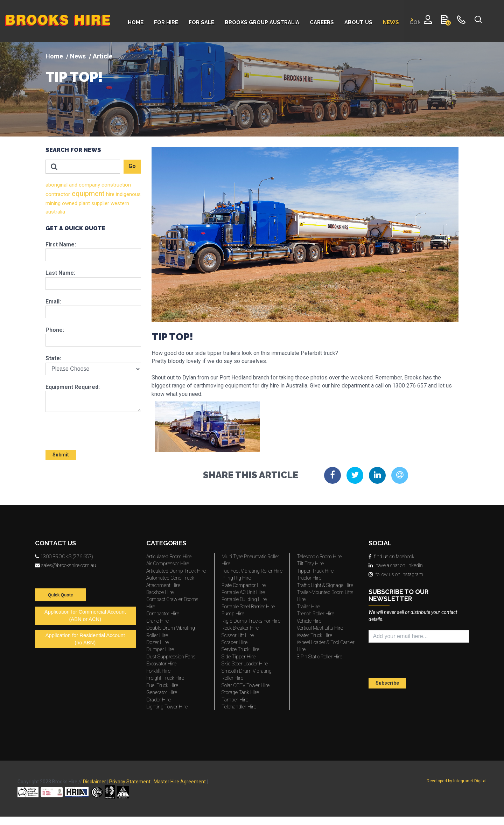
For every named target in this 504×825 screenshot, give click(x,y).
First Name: (61, 244)
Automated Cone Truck (170, 578)
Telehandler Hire (239, 707)
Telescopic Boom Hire (319, 557)
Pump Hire (233, 614)
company (89, 185)
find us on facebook (391, 557)
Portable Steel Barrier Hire (248, 607)
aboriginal (57, 185)
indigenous (128, 194)
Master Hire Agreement (180, 782)
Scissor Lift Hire (238, 635)
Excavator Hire (161, 664)
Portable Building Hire (244, 599)
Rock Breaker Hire (240, 628)
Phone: (55, 330)
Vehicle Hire (309, 621)
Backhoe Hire (160, 592)
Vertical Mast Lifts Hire (320, 628)
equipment (87, 194)
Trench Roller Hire (316, 614)
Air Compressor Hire (168, 564)
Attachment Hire (163, 585)
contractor (58, 194)
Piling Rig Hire (236, 578)
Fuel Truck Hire (162, 685)
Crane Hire (157, 621)
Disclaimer (94, 782)
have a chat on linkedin (396, 565)
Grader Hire (159, 700)
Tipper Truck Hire (315, 571)
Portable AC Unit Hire (243, 592)
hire (110, 194)
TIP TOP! (74, 77)
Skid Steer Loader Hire (245, 664)
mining (53, 203)
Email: (53, 302)
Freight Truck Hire (165, 678)
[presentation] (86, 428)
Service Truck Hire (240, 649)
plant (84, 203)
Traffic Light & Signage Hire (325, 585)
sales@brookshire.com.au (65, 565)
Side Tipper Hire (239, 657)
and (72, 185)
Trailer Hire (308, 607)
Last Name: (60, 273)
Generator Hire (162, 692)
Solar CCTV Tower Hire (246, 685)
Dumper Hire (160, 649)
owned (69, 203)
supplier (100, 203)
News (78, 56)
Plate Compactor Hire (244, 585)
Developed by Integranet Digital (457, 781)
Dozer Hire (157, 642)
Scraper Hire (234, 642)
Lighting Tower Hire (167, 707)
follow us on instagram (396, 574)
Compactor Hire (163, 614)
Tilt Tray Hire (310, 564)
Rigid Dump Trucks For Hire (251, 621)
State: (53, 358)
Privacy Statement (130, 782)
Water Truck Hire (314, 635)
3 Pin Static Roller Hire (320, 657)
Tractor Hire (309, 578)
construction (115, 185)
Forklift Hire (158, 671)
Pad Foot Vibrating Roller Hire (252, 571)
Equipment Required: (73, 387)
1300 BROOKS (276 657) (64, 557)
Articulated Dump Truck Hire (176, 571)
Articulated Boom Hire (169, 557)
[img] (252, 89)
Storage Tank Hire (240, 692)
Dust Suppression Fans (171, 657)
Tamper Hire (235, 700)
